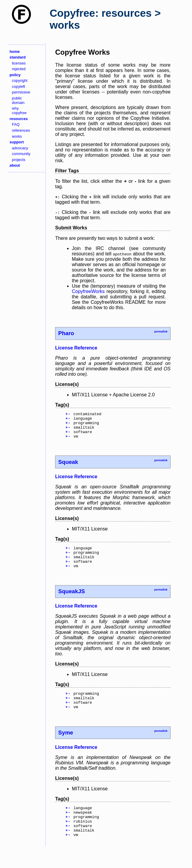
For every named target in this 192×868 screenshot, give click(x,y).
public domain (18, 100)
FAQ (16, 124)
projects (19, 160)
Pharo (66, 333)
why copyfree (19, 111)
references (21, 130)
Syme (66, 746)
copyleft (18, 86)
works (17, 136)
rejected (19, 69)
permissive (21, 92)
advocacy (20, 148)
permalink (161, 332)
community (21, 154)
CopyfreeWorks (88, 291)
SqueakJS (71, 601)
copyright (20, 80)
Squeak (68, 467)
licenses (19, 63)
